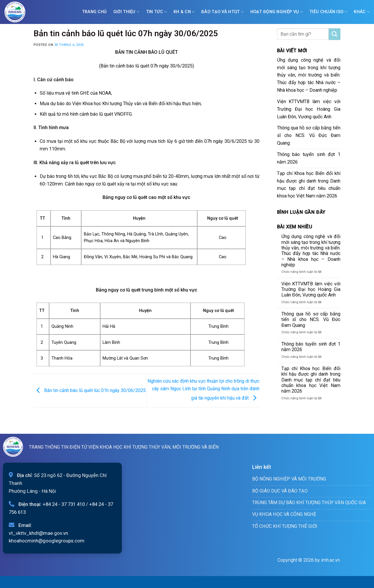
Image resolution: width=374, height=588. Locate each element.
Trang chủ (95, 12)
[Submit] (335, 34)
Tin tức (157, 12)
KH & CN (184, 12)
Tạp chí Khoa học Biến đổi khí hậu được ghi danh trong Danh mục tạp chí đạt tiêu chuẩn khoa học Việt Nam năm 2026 (309, 185)
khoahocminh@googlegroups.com (47, 541)
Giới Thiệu (126, 12)
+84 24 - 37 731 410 (64, 504)
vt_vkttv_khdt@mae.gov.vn (38, 533)
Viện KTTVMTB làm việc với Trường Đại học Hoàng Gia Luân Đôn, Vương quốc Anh (309, 109)
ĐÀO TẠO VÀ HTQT (223, 12)
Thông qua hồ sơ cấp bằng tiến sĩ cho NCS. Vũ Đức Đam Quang (309, 135)
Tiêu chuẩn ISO (328, 12)
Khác (362, 12)
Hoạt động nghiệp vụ (277, 12)
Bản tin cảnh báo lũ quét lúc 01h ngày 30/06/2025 (90, 390)
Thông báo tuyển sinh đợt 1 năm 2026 (309, 158)
